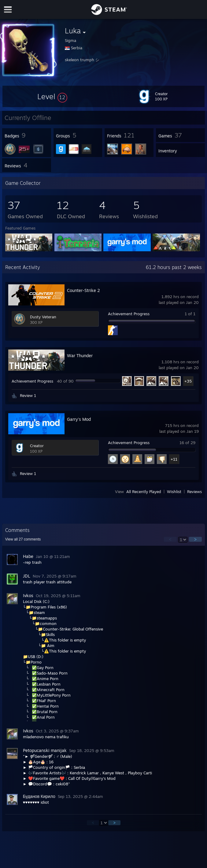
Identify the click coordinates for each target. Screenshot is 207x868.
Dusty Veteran (43, 317)
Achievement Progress (129, 314)
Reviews (194, 492)
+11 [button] (174, 459)
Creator (37, 446)
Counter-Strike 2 (83, 290)
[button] (52, 96)
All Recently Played (144, 492)
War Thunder (80, 355)
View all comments (23, 539)
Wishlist (174, 492)
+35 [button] (188, 381)
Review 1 (28, 395)
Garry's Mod (79, 419)
